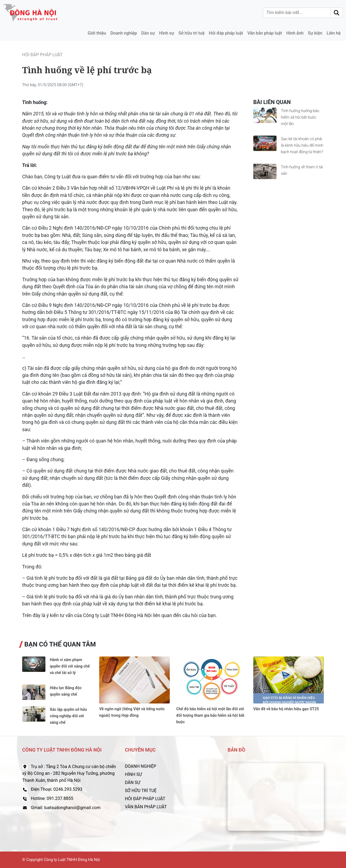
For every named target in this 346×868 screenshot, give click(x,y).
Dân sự (148, 33)
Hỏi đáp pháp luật (226, 33)
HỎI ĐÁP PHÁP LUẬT (145, 799)
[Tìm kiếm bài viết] (297, 13)
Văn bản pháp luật (265, 33)
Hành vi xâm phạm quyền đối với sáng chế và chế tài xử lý (70, 666)
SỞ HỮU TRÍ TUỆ (141, 791)
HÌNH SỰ (133, 774)
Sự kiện (315, 33)
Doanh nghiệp (124, 33)
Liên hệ (334, 33)
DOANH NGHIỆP (141, 766)
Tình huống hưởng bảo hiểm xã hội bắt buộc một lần (300, 117)
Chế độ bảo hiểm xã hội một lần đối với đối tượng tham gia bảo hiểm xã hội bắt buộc (210, 715)
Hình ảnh (295, 33)
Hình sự (167, 33)
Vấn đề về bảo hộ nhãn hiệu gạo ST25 (286, 709)
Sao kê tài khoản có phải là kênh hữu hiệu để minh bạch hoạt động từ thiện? (302, 145)
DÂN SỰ (133, 782)
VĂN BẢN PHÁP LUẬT (146, 807)
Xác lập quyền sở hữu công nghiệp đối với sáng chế (68, 716)
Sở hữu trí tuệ (191, 33)
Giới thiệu (97, 33)
